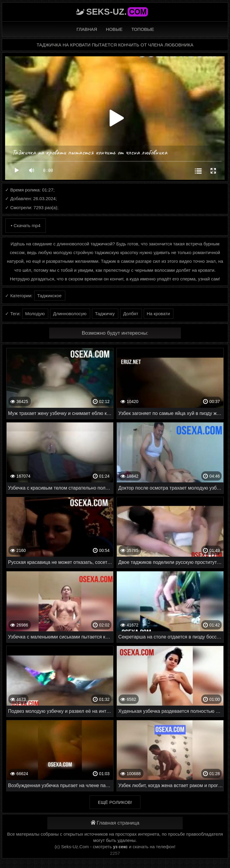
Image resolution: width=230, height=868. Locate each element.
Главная (87, 29)
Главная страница (115, 823)
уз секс (121, 847)
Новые (114, 29)
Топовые (143, 29)
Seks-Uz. (117, 12)
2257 (115, 853)
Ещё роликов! (115, 802)
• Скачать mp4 (26, 225)
